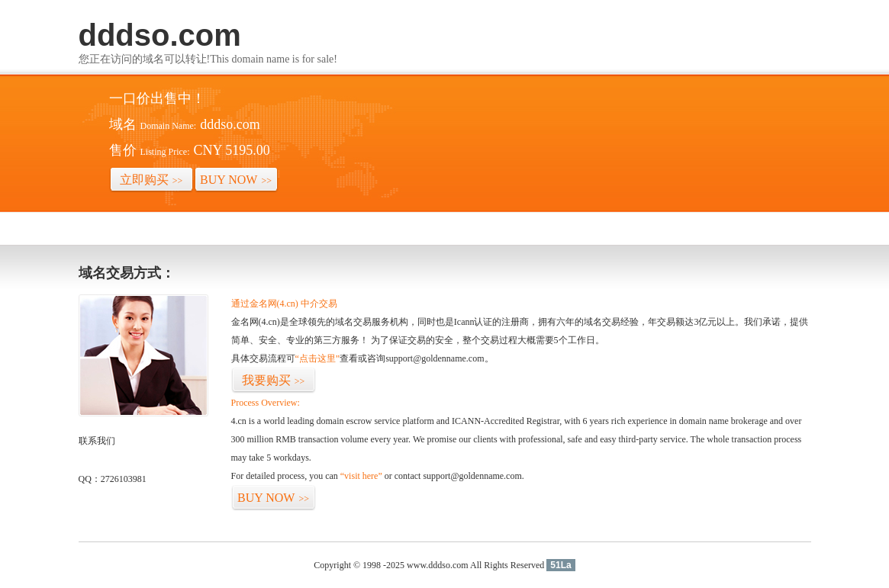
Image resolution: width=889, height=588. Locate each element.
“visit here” (361, 476)
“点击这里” (318, 358)
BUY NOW (236, 180)
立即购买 (151, 180)
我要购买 (274, 380)
